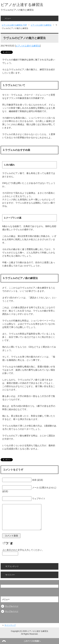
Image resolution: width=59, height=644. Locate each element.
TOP (14, 25)
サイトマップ (10, 625)
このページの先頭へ (32, 641)
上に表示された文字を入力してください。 (23, 550)
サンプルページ (12, 606)
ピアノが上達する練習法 (22, 5)
